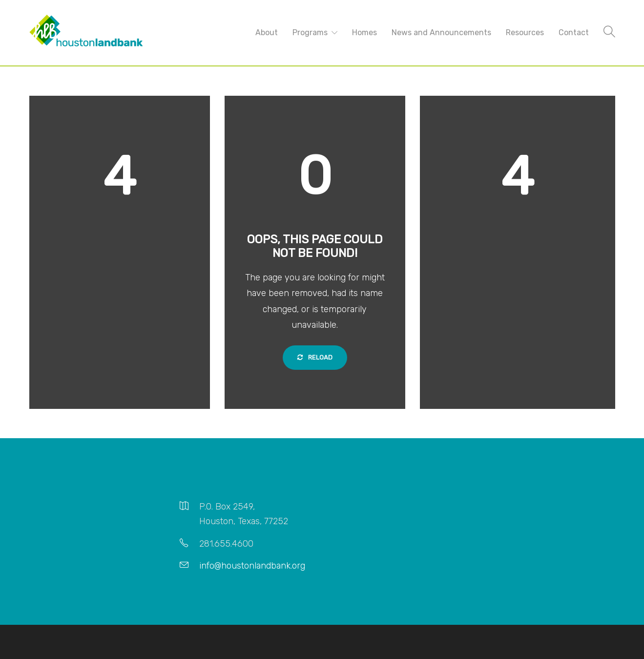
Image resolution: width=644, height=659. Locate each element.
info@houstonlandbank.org (252, 566)
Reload (315, 357)
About (267, 32)
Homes (364, 32)
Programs (310, 32)
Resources (525, 32)
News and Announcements (441, 32)
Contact (574, 32)
